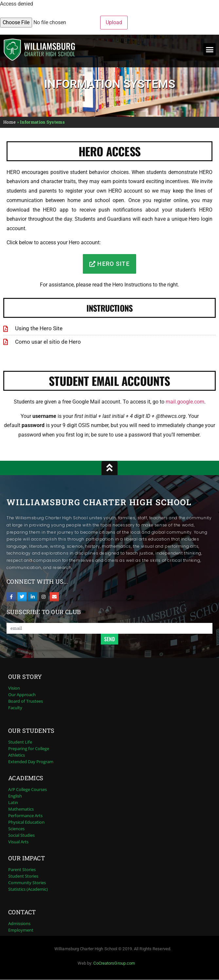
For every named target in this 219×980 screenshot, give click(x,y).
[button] (210, 49)
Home (9, 122)
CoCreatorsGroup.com (114, 963)
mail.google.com (185, 402)
